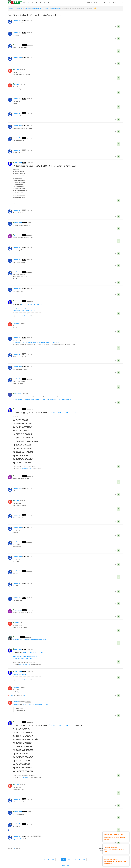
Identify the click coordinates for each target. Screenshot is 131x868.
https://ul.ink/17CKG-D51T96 (21, 588)
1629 (84, 860)
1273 (74, 860)
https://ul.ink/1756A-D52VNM (21, 674)
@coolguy (28, 702)
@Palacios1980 (37, 836)
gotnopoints (17, 235)
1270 (58, 860)
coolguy (16, 70)
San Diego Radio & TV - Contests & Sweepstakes (35, 704)
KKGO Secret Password (32, 304)
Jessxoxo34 (17, 393)
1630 (89, 860)
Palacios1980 (17, 20)
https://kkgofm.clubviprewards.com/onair (25, 308)
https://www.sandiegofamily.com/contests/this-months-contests (30, 640)
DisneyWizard (18, 163)
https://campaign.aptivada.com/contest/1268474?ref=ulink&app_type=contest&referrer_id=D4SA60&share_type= (43, 399)
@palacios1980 (17, 839)
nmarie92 (16, 637)
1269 (53, 860)
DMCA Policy (65, 865)
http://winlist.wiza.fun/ (25, 203)
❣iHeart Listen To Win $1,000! (62, 412)
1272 (69, 860)
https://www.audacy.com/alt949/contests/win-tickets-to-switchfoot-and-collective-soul (36, 342)
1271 (64, 860)
